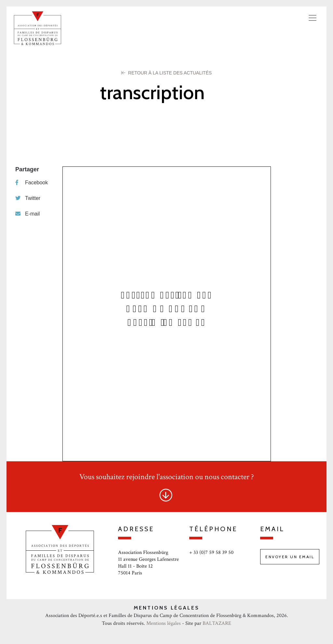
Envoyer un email (290, 557)
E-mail (27, 214)
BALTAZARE (217, 623)
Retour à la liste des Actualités (166, 73)
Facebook (32, 183)
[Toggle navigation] (313, 18)
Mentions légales (164, 623)
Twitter (28, 198)
